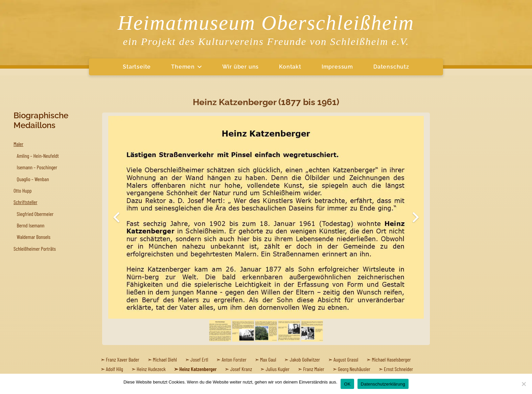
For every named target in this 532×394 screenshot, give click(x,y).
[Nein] (524, 384)
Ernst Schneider (398, 369)
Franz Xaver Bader (123, 359)
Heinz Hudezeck (151, 369)
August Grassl (346, 359)
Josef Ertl (199, 359)
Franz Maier (314, 369)
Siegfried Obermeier (35, 214)
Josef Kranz (241, 369)
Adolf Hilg (114, 369)
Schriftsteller (25, 202)
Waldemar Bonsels (34, 237)
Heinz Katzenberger (198, 369)
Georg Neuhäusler (354, 369)
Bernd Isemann (31, 225)
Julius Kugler (277, 369)
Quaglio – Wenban (33, 179)
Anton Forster (234, 359)
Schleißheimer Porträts (35, 249)
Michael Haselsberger (391, 359)
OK (347, 384)
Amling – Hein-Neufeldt (38, 156)
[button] (198, 67)
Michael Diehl (165, 359)
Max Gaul (268, 359)
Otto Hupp (23, 190)
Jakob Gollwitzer (305, 359)
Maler (18, 144)
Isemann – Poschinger (37, 167)
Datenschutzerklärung (383, 384)
